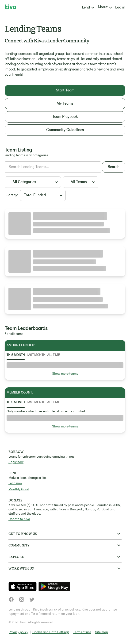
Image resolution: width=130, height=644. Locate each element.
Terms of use (82, 632)
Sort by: (12, 195)
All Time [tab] (53, 355)
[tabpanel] (65, 369)
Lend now (15, 483)
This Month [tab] (16, 355)
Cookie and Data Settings (51, 632)
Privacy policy (19, 632)
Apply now (16, 462)
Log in (120, 8)
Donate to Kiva (19, 519)
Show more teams (65, 374)
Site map (101, 632)
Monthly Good (19, 490)
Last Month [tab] (36, 355)
